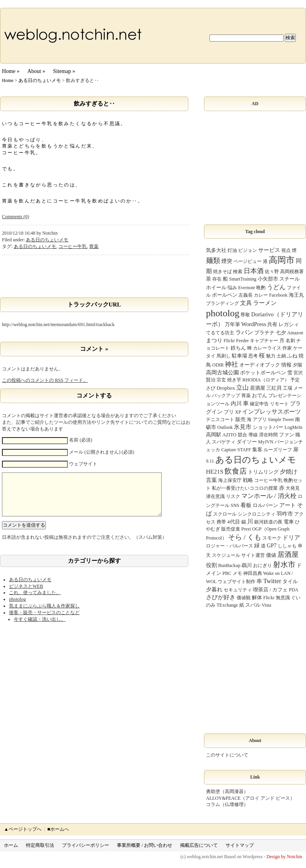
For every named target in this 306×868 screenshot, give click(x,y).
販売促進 (231, 529)
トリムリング (263, 472)
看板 (246, 505)
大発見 (293, 488)
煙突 (227, 261)
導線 (253, 435)
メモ (237, 573)
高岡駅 (214, 435)
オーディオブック (260, 365)
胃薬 (94, 246)
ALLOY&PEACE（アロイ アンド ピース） (250, 798)
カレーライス (267, 348)
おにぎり (262, 565)
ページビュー (248, 261)
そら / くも (245, 537)
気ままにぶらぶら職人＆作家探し (44, 614)
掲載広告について (199, 845)
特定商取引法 (40, 845)
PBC (227, 573)
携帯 (221, 522)
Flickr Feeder (236, 341)
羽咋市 (285, 514)
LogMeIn (293, 427)
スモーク (272, 538)
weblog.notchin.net (205, 857)
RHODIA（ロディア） (266, 380)
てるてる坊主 (220, 333)
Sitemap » (64, 71)
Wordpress (252, 857)
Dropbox (226, 388)
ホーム (11, 845)
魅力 (271, 356)
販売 (240, 419)
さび (211, 388)
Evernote (247, 288)
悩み (232, 288)
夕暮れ (214, 589)
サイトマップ (240, 845)
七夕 (281, 333)
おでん (260, 395)
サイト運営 (253, 555)
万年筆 (232, 324)
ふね (292, 356)
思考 (253, 356)
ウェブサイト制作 (237, 582)
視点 (286, 250)
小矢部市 (268, 279)
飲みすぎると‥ (94, 104)
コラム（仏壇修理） (227, 804)
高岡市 (282, 260)
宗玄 (221, 380)
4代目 (234, 522)
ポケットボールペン (263, 373)
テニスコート (220, 419)
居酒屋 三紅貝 (266, 388)
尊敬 (245, 315)
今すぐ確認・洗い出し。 (40, 627)
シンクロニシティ (257, 514)
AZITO (229, 435)
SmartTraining (243, 279)
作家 (287, 348)
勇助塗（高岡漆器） (227, 791)
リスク (233, 496)
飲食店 (236, 471)
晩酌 (261, 288)
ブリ (229, 412)
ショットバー (268, 427)
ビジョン (248, 250)
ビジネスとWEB (26, 594)
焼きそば (222, 272)
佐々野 (272, 272)
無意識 (283, 598)
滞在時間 (268, 435)
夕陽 (297, 365)
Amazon (295, 333)
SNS (235, 505)
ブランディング (222, 303)
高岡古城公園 (222, 372)
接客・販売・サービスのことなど (44, 620)
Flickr (269, 598)
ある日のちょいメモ (40, 80)
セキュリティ (238, 590)
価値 (271, 555)
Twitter (272, 581)
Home (8, 80)
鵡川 (247, 565)
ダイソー (247, 442)
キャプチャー (264, 341)
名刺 (290, 341)
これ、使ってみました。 (35, 600)
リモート (279, 404)
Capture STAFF (236, 450)
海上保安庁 (230, 480)
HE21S (215, 471)
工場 (288, 388)
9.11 (210, 461)
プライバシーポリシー (86, 845)
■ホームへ (58, 829)
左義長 (246, 295)
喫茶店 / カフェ (270, 590)
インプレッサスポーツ (271, 412)
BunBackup (229, 565)
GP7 (272, 545)
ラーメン (265, 303)
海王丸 (296, 295)
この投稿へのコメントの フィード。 (45, 380)
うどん (276, 287)
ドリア (291, 538)
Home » (11, 71)
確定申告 (259, 404)
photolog (17, 607)
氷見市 (243, 427)
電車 (289, 522)
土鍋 (281, 356)
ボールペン (225, 295)
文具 (246, 303)
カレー (261, 295)
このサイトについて (227, 755)
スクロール (225, 514)
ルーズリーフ (278, 450)
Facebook (278, 295)
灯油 (232, 250)
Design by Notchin (284, 857)
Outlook (225, 427)
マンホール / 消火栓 (269, 496)
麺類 (213, 261)
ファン (287, 435)
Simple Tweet (281, 419)
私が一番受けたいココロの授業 (245, 488)
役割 (211, 565)
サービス (269, 250)
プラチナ (264, 333)
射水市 (284, 564)
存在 (217, 279)
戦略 (248, 480)
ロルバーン (265, 505)
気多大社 (216, 250)
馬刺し (224, 356)
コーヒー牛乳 (73, 246)
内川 (236, 403)
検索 (238, 272)
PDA (293, 590)
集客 (257, 449)
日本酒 (254, 271)
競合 (242, 435)
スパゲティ (224, 442)
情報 (286, 365)
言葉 (211, 480)
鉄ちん (238, 348)
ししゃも (287, 546)
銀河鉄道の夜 (268, 522)
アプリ (260, 419)
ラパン (244, 332)
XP (238, 412)
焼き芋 (234, 380)
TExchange (227, 605)
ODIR (218, 365)
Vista (267, 605)
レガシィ (289, 324)
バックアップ (226, 396)
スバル (253, 605)
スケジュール (226, 555)
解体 (257, 597)
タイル (290, 581)
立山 (242, 387)
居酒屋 (288, 554)
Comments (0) (15, 217)
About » (36, 71)
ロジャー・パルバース (229, 546)
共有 (272, 324)
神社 (231, 364)
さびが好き (221, 597)
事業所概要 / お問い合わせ (145, 845)
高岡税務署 (292, 272)
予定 (295, 380)
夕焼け (289, 471)
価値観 (244, 598)
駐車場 (240, 356)
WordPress (254, 324)
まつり (214, 340)
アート (288, 505)
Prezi (246, 529)
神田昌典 (253, 573)
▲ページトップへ (23, 829)
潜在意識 (215, 496)
